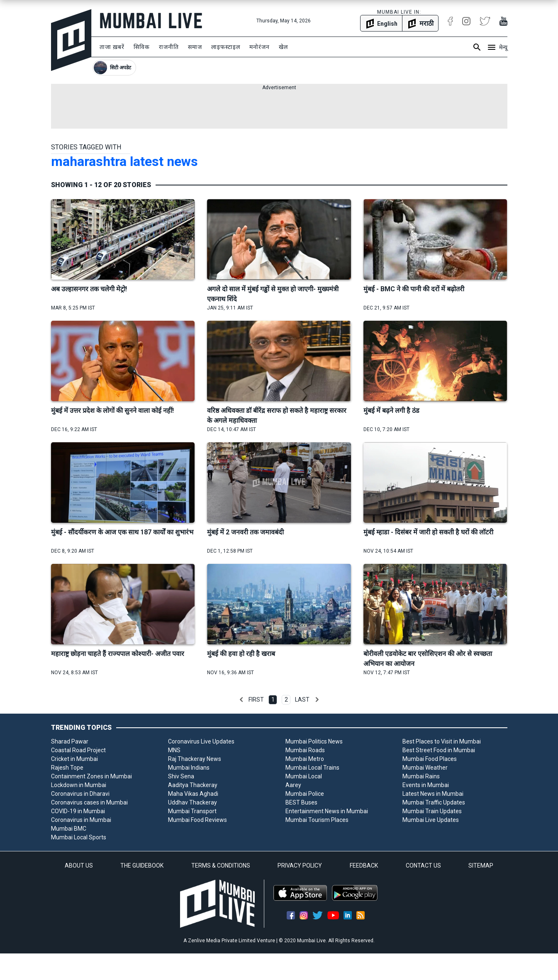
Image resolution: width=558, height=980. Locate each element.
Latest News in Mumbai (433, 794)
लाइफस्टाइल (226, 47)
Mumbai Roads (305, 750)
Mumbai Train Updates (432, 811)
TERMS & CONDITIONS (221, 865)
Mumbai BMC (69, 829)
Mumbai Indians (189, 768)
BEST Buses (301, 802)
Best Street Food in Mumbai (439, 750)
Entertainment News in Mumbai (327, 811)
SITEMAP (481, 865)
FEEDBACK (364, 865)
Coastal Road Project (78, 750)
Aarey (293, 785)
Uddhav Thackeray (192, 802)
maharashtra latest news (124, 161)
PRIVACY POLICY (300, 865)
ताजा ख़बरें (112, 47)
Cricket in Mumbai (74, 759)
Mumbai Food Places (430, 759)
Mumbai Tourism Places (317, 820)
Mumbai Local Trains (312, 768)
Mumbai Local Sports (79, 837)
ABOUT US (79, 865)
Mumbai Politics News (314, 741)
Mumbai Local (304, 776)
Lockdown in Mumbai (79, 785)
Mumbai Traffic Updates (434, 802)
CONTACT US (423, 865)
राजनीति (169, 47)
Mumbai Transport (192, 811)
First (256, 700)
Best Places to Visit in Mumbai (442, 741)
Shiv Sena (181, 776)
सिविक (142, 47)
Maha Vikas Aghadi (193, 794)
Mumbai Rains (421, 776)
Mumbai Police (305, 794)
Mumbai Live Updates (431, 820)
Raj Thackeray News (195, 759)
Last (302, 700)
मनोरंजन (260, 47)
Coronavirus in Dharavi (80, 794)
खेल (283, 47)
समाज (195, 47)
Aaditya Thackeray (193, 785)
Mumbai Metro (305, 759)
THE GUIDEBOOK (142, 865)
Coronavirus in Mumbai (81, 820)
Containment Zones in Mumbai (91, 776)
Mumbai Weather (425, 768)
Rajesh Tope (67, 768)
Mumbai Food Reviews (197, 820)
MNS (174, 750)
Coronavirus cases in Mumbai (89, 802)
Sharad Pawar (70, 741)
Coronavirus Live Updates (201, 741)
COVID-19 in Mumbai (78, 811)
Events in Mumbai (426, 785)
